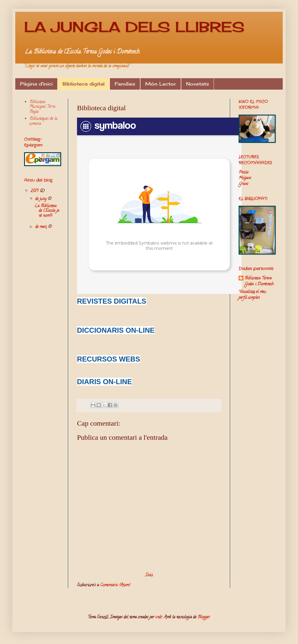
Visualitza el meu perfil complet (252, 295)
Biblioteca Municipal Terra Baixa (42, 107)
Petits (244, 173)
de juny (41, 199)
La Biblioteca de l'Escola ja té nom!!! (47, 211)
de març (42, 227)
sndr (159, 617)
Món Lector (161, 84)
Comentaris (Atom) (115, 585)
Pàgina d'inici (36, 84)
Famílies (125, 84)
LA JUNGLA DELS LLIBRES (134, 27)
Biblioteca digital (84, 84)
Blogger (204, 617)
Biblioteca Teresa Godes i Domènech (259, 281)
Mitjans (245, 178)
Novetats (197, 84)
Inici (149, 575)
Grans (243, 184)
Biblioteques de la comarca (43, 121)
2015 (35, 191)
